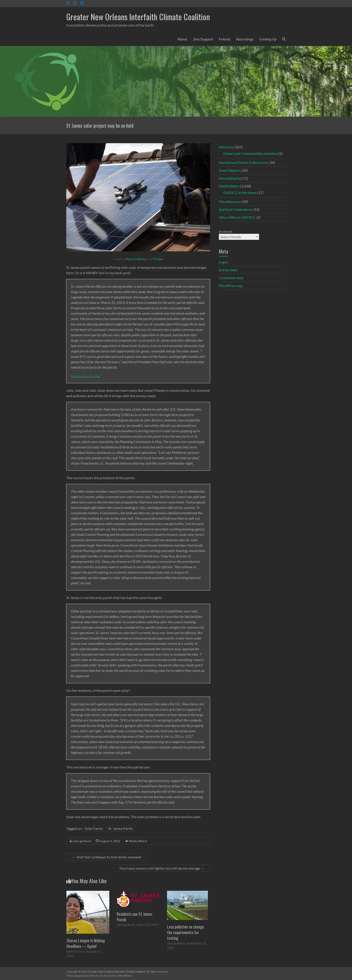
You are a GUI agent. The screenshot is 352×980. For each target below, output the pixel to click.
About (182, 39)
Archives (226, 231)
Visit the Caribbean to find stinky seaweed (107, 857)
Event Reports (230, 170)
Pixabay (158, 259)
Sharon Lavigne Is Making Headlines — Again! (86, 943)
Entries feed (228, 270)
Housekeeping (230, 178)
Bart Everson (75, 951)
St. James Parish (121, 828)
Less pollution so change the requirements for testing (186, 932)
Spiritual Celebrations (236, 209)
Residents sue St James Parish (134, 917)
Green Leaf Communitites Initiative (251, 153)
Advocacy (226, 147)
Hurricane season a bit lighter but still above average (162, 868)
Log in (223, 262)
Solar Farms (94, 828)
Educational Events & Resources (244, 162)
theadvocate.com (85, 377)
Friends (225, 39)
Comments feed (231, 278)
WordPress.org (231, 286)
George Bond (82, 841)
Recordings (245, 39)
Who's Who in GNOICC (237, 217)
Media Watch (138, 841)
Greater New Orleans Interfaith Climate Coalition (138, 17)
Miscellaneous (230, 202)
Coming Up (268, 39)
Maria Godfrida (136, 259)
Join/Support (203, 39)
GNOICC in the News (240, 193)
